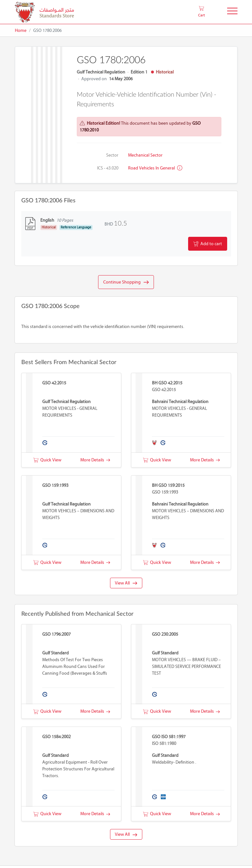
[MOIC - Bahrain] (44, 12)
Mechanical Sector (145, 155)
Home (21, 30)
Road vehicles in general (155, 168)
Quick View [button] (47, 460)
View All (126, 583)
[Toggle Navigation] (232, 12)
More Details (95, 460)
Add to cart (208, 244)
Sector (112, 155)
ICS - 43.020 (108, 168)
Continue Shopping (126, 282)
